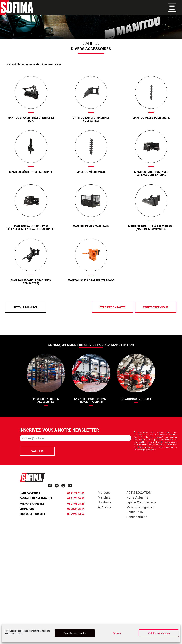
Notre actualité (137, 497)
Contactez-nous (156, 307)
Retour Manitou (26, 307)
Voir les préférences (159, 633)
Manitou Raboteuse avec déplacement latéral (151, 173)
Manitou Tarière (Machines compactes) (91, 119)
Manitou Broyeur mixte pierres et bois (31, 119)
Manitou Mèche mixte (91, 172)
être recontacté (112, 307)
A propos (104, 507)
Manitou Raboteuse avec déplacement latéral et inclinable (31, 228)
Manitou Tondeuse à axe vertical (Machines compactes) (151, 228)
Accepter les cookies (75, 633)
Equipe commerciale (141, 502)
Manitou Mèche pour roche (151, 118)
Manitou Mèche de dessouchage (31, 172)
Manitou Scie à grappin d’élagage (91, 280)
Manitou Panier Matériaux (91, 226)
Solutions (105, 502)
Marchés (104, 497)
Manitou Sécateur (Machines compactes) (31, 282)
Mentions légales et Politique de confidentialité (141, 512)
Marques (104, 493)
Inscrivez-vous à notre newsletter (59, 430)
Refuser (117, 633)
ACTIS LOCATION (139, 493)
